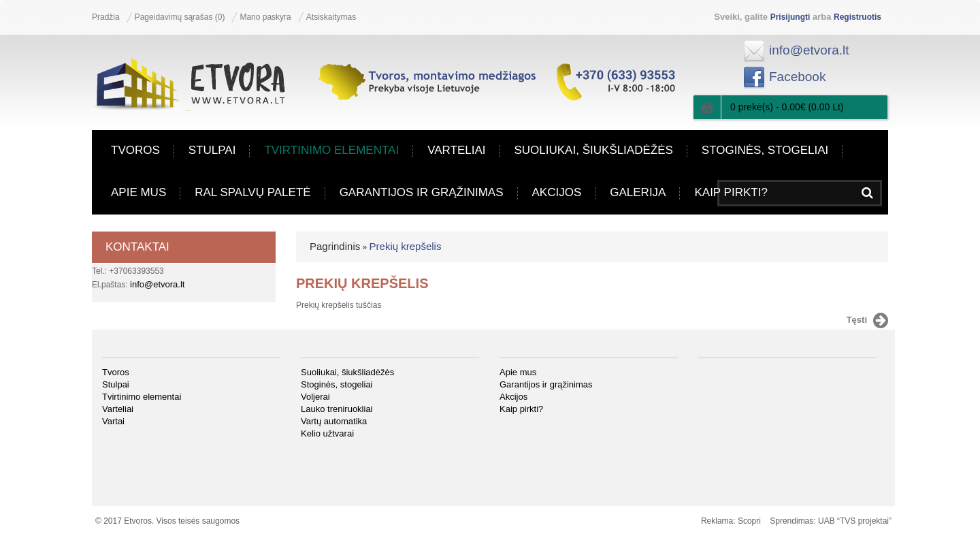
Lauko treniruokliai (337, 409)
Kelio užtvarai (327, 433)
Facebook (797, 77)
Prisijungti (790, 17)
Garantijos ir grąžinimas (422, 193)
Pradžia (106, 17)
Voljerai (315, 397)
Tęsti (867, 321)
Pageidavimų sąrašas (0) (180, 17)
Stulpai (212, 150)
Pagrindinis (335, 246)
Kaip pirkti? (731, 193)
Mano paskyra (265, 17)
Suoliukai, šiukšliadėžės (593, 150)
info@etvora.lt (809, 50)
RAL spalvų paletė (252, 193)
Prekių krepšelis (406, 246)
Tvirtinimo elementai (331, 150)
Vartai (113, 421)
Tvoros (135, 150)
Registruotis (857, 17)
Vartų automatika (334, 421)
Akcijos (557, 193)
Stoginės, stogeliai (765, 150)
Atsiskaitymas (331, 17)
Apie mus (138, 193)
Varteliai (456, 150)
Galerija (638, 193)
